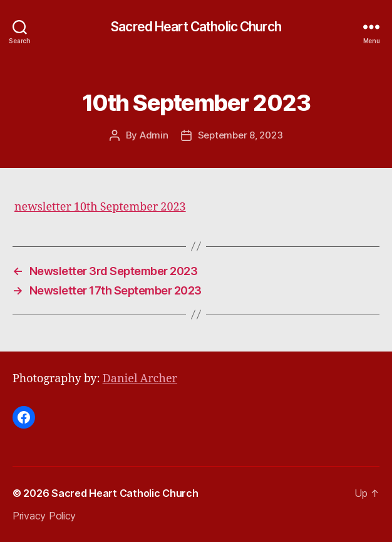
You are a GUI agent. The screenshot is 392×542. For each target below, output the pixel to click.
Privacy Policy (44, 516)
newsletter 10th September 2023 (100, 207)
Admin (154, 135)
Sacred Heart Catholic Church (196, 27)
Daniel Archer (140, 379)
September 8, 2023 (240, 135)
